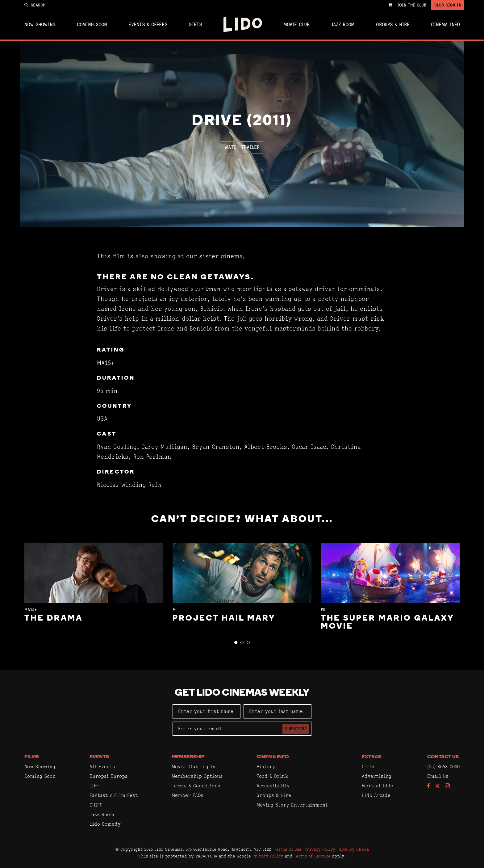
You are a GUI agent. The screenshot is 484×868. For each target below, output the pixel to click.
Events (99, 757)
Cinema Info (445, 25)
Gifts (195, 25)
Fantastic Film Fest (114, 795)
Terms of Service (312, 856)
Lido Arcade (376, 795)
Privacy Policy (320, 849)
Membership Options (197, 776)
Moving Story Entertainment (292, 805)
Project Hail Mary (224, 619)
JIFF (94, 786)
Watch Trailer (242, 147)
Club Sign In (448, 5)
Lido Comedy (105, 824)
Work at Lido (378, 786)
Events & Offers (148, 25)
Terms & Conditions (196, 786)
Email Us (438, 776)
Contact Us (443, 757)
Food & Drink (272, 776)
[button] (236, 643)
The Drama (54, 619)
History (266, 767)
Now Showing (40, 25)
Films (32, 757)
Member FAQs (188, 795)
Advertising (377, 776)
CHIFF (96, 805)
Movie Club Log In (194, 767)
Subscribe (296, 729)
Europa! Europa (108, 776)
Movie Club (296, 25)
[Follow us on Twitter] (437, 786)
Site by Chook (354, 849)
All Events (102, 767)
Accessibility (273, 786)
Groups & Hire (393, 25)
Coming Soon (92, 25)
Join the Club (412, 5)
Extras (371, 757)
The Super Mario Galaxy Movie (387, 623)
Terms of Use (288, 849)
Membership (188, 757)
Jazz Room (343, 25)
